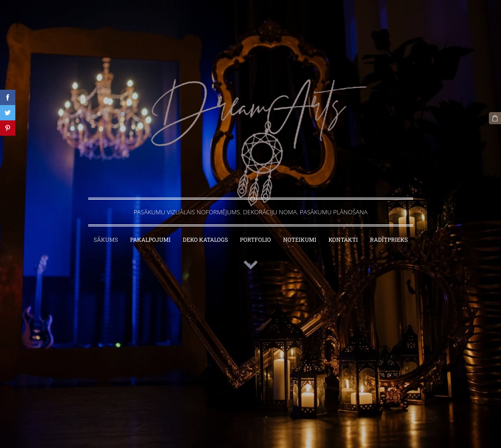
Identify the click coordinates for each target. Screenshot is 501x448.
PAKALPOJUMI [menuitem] (150, 240)
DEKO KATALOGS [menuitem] (205, 240)
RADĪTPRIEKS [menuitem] (389, 240)
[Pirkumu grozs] (495, 118)
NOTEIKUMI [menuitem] (300, 240)
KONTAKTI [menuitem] (343, 240)
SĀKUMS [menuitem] (106, 240)
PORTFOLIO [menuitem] (255, 240)
